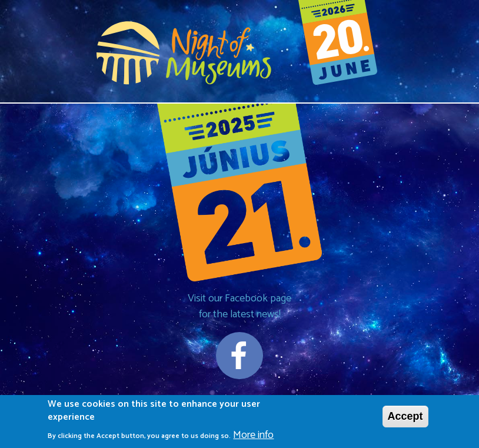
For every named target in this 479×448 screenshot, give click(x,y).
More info (253, 438)
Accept (405, 419)
